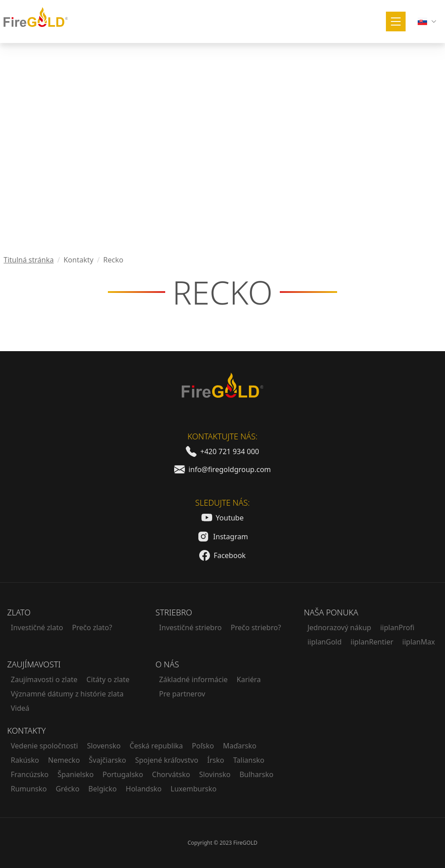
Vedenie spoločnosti (44, 746)
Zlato (19, 612)
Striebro (174, 612)
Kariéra (249, 679)
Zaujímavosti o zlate (44, 679)
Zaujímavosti (34, 664)
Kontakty (26, 730)
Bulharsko (257, 774)
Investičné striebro (190, 627)
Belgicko (102, 789)
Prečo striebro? (256, 627)
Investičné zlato (37, 627)
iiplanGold (325, 642)
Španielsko (75, 774)
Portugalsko (123, 774)
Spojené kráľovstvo (167, 760)
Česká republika (156, 746)
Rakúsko (25, 760)
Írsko (216, 760)
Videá (20, 708)
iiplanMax (419, 642)
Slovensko (104, 746)
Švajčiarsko (107, 760)
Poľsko (203, 746)
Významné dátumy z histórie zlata (67, 694)
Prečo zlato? (92, 627)
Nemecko (64, 760)
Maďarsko (240, 746)
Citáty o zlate (108, 679)
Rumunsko (29, 789)
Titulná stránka (29, 260)
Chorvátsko (171, 774)
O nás (167, 664)
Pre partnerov (182, 694)
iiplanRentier (372, 642)
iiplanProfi (397, 627)
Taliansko (249, 760)
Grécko (67, 789)
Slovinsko (215, 774)
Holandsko (144, 789)
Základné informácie (193, 679)
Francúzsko (30, 774)
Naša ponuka (331, 612)
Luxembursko (194, 789)
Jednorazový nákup (340, 627)
